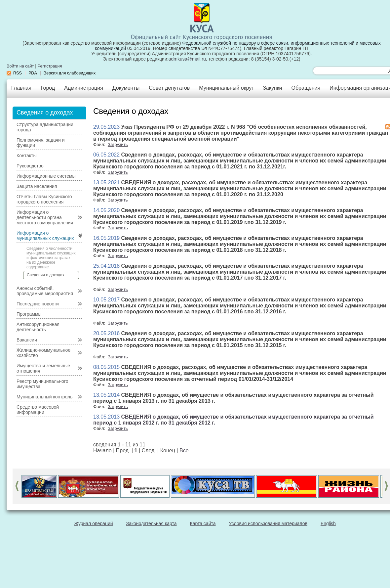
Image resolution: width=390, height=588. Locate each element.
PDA (33, 73)
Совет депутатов (169, 88)
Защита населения (37, 186)
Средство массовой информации (38, 410)
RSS (18, 73)
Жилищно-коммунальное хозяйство (43, 353)
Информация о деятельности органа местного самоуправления (45, 217)
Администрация (84, 88)
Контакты (26, 156)
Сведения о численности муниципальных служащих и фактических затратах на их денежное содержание (51, 258)
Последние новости (38, 304)
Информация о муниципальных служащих (45, 236)
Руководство (30, 166)
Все (184, 451)
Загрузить (118, 144)
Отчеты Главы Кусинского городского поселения (44, 199)
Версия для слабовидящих (70, 73)
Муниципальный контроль (44, 397)
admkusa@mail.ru (187, 59)
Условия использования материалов (268, 523)
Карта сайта (203, 523)
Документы (126, 88)
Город (48, 88)
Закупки (272, 88)
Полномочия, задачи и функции (40, 143)
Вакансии (27, 340)
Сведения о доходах (46, 275)
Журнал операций (93, 523)
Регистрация (50, 66)
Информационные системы (46, 176)
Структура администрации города (45, 127)
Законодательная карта (152, 523)
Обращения (306, 88)
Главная (21, 88)
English (328, 523)
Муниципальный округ (226, 88)
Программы (29, 314)
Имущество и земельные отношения (43, 368)
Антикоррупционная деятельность (38, 327)
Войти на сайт (20, 66)
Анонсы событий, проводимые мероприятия (45, 291)
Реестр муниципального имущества (42, 384)
